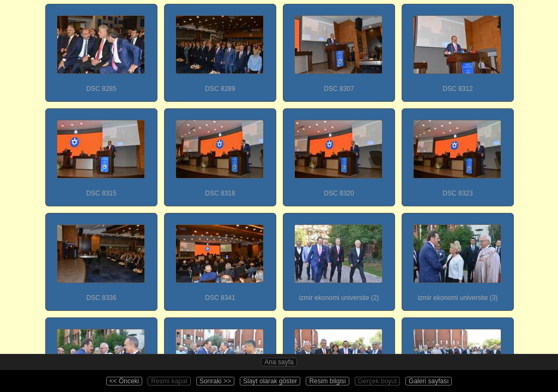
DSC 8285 (101, 48)
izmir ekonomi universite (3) (457, 258)
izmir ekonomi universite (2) (338, 258)
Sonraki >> (215, 381)
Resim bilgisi (327, 381)
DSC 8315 (101, 153)
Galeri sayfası (429, 381)
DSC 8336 (101, 258)
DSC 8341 (220, 258)
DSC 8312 (457, 48)
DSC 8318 (220, 153)
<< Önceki (125, 381)
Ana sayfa (279, 362)
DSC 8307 (338, 48)
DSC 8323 (457, 153)
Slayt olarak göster (270, 381)
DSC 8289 (220, 48)
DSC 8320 (338, 153)
